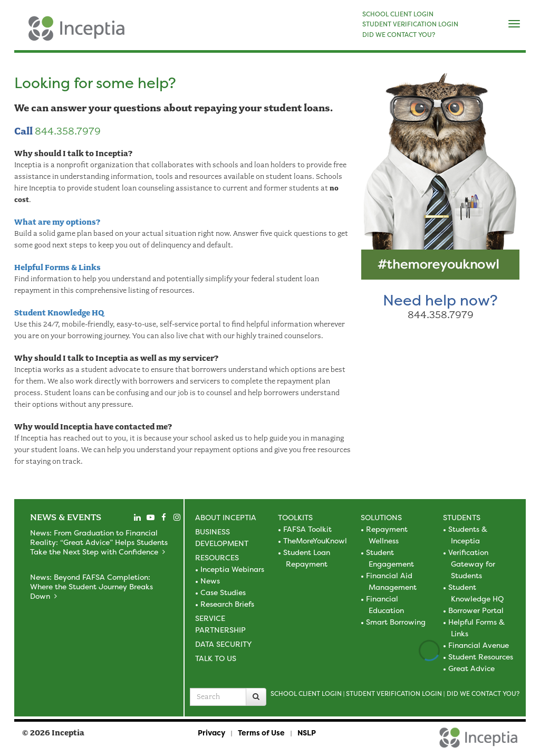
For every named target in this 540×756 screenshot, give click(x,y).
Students (462, 517)
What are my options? (57, 222)
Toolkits (295, 517)
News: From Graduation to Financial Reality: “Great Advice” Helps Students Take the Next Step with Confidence (99, 542)
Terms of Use (261, 733)
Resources (217, 557)
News (210, 581)
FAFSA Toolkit (307, 529)
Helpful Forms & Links (57, 267)
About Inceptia (226, 517)
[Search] (256, 697)
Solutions (381, 517)
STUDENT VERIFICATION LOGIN (410, 24)
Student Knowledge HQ (59, 313)
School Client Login (306, 693)
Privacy (211, 733)
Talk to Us (216, 658)
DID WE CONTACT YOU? (399, 35)
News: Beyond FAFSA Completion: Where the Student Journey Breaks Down (91, 586)
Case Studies (223, 592)
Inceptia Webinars (232, 569)
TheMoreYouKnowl (315, 540)
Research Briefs (227, 604)
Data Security (223, 644)
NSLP (307, 733)
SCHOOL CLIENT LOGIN (398, 14)
